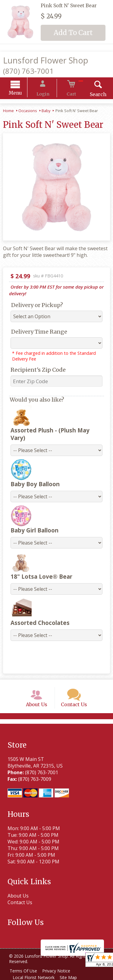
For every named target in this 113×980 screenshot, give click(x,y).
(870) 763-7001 (28, 71)
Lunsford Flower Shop (46, 60)
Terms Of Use (24, 970)
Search (92, 95)
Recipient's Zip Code (35, 371)
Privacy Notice (59, 970)
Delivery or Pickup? (34, 306)
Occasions (28, 112)
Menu (22, 94)
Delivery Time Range (36, 333)
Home (8, 112)
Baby (46, 112)
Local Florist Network (35, 977)
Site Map (71, 977)
